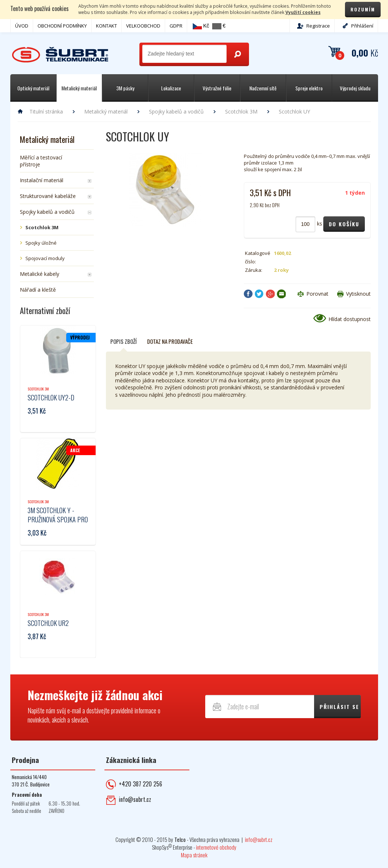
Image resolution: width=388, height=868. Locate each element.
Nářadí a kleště (38, 290)
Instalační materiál (42, 180)
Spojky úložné (41, 243)
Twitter (259, 294)
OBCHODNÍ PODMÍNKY (62, 26)
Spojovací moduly (45, 258)
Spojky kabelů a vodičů (176, 111)
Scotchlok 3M (241, 111)
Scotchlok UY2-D (51, 397)
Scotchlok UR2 (48, 623)
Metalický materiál (106, 111)
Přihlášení (362, 26)
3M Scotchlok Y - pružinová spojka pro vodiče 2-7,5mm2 (58, 519)
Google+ (270, 294)
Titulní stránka (46, 111)
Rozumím (363, 9)
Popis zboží (124, 341)
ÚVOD (22, 26)
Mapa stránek (194, 855)
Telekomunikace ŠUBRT (60, 55)
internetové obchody (216, 847)
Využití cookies (303, 12)
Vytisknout (358, 294)
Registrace (318, 26)
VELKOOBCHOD (143, 26)
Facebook (248, 294)
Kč (201, 26)
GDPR (176, 26)
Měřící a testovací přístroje (41, 161)
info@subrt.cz (135, 799)
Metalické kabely (40, 274)
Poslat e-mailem (281, 294)
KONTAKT (106, 26)
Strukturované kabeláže (48, 196)
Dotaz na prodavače (170, 341)
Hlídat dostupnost (350, 319)
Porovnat (317, 294)
